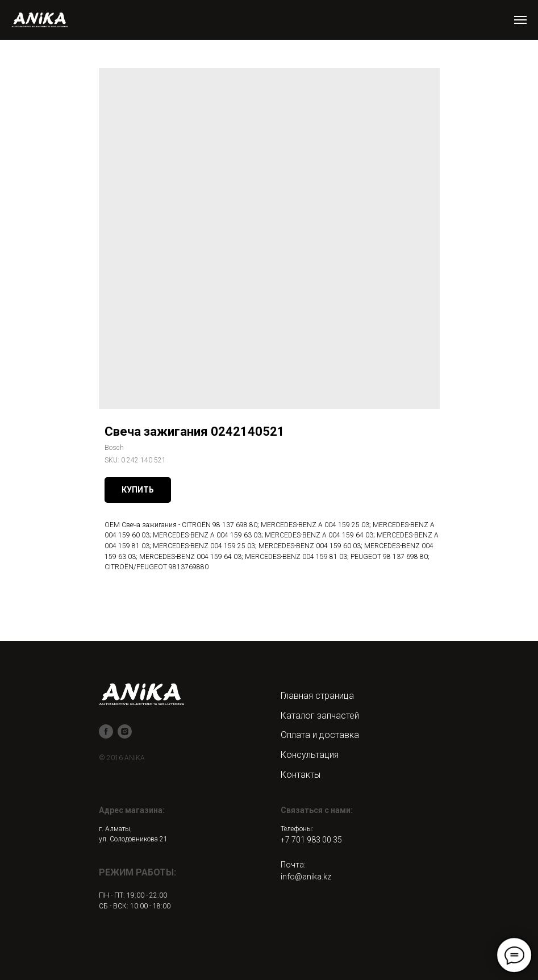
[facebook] (106, 731)
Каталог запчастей (320, 716)
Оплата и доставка (320, 735)
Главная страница (317, 696)
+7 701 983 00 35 (311, 840)
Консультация (310, 755)
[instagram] (125, 731)
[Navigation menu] (520, 20)
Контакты (301, 775)
